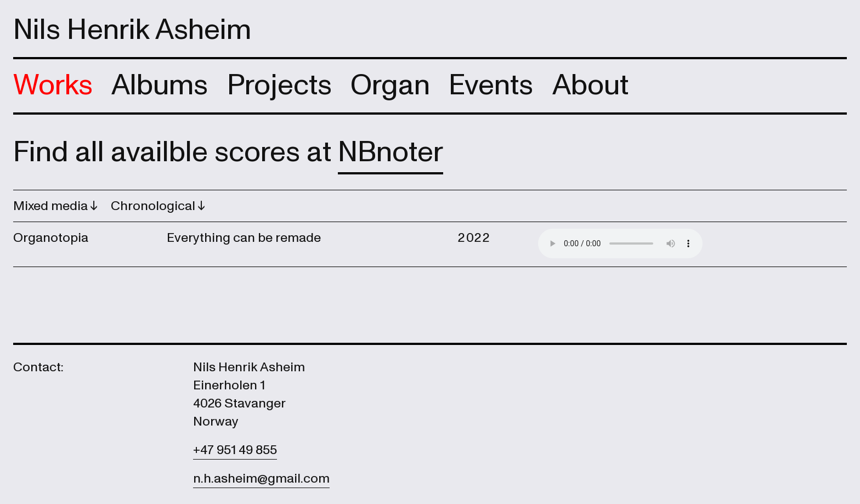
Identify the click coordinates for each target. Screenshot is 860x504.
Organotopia (51, 238)
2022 (474, 238)
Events (491, 85)
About (590, 85)
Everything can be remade (244, 238)
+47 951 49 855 (235, 450)
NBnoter (391, 152)
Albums (160, 85)
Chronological (154, 206)
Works (53, 85)
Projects (279, 85)
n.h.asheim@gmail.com (261, 478)
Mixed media (52, 206)
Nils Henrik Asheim (132, 30)
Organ (390, 85)
